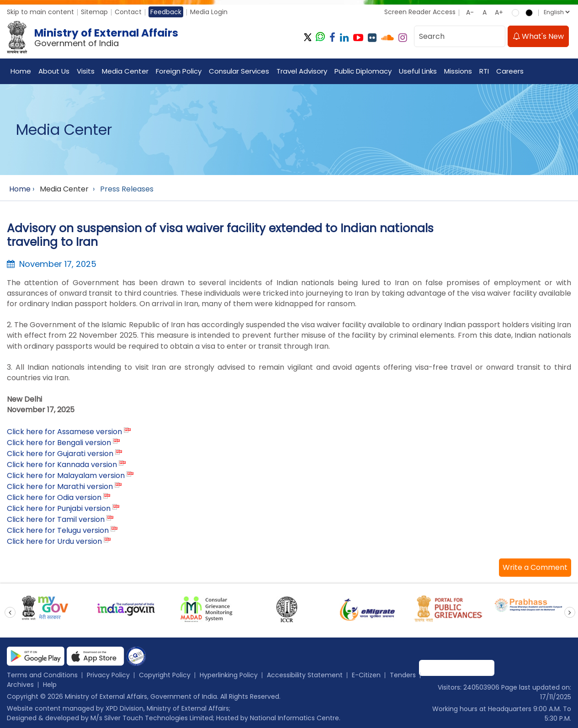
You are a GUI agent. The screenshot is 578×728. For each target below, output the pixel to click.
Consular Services (239, 71)
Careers (510, 71)
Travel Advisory (302, 71)
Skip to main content (40, 12)
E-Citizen (366, 675)
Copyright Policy (165, 675)
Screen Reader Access (420, 12)
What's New (538, 36)
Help (50, 685)
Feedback (166, 12)
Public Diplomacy (363, 71)
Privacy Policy (108, 675)
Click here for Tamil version (56, 519)
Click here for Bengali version (59, 443)
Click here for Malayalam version (66, 476)
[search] (496, 36)
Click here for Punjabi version (59, 508)
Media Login (209, 12)
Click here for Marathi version (60, 486)
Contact (128, 12)
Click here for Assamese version (64, 432)
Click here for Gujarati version (60, 454)
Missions (458, 71)
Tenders (403, 675)
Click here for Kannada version (62, 465)
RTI (484, 71)
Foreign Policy (179, 71)
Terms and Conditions (42, 675)
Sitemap (94, 12)
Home (21, 71)
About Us (54, 71)
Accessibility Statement (305, 675)
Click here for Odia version (54, 497)
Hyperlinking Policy (229, 675)
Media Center (125, 71)
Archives (20, 685)
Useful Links (418, 71)
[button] (535, 568)
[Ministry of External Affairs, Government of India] (94, 37)
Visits (86, 71)
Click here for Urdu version (54, 541)
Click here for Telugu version (58, 530)
